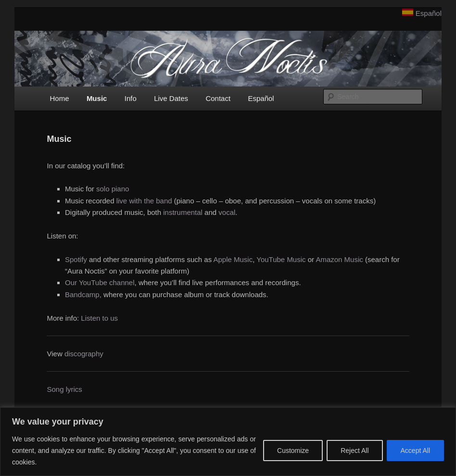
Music (97, 98)
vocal (227, 212)
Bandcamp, (83, 294)
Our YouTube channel (100, 282)
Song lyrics (64, 389)
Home (59, 98)
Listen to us (99, 318)
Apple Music (233, 259)
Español (429, 13)
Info (131, 98)
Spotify (76, 259)
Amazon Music (339, 259)
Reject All (355, 451)
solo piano (113, 189)
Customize (293, 451)
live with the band (144, 201)
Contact (218, 98)
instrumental (183, 212)
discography (84, 354)
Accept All (415, 451)
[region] (228, 442)
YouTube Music (281, 259)
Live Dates (171, 98)
